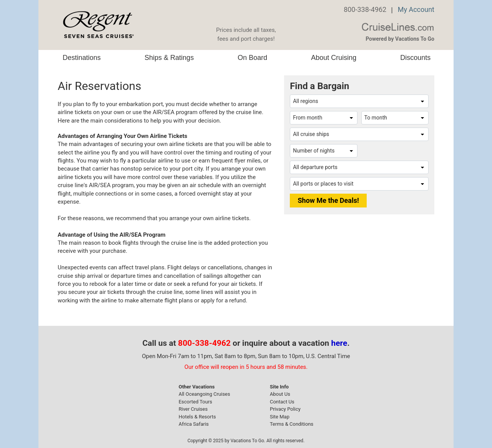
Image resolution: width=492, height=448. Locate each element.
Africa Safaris (194, 424)
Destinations (82, 58)
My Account (416, 9)
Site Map (280, 417)
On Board (252, 58)
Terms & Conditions (292, 424)
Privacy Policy (285, 409)
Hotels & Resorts (197, 417)
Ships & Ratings (169, 58)
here (339, 343)
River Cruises (193, 409)
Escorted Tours (195, 402)
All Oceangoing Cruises (204, 394)
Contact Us (282, 402)
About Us (280, 394)
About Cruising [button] (334, 58)
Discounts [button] (415, 58)
